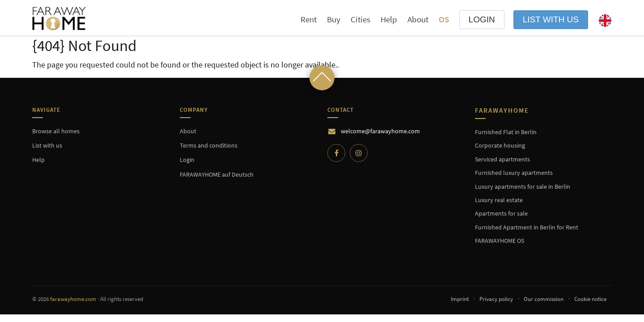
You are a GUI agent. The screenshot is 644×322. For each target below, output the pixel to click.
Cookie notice (590, 299)
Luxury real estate (499, 200)
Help (389, 19)
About (418, 19)
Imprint (460, 299)
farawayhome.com (73, 299)
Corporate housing (500, 145)
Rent (309, 19)
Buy (334, 19)
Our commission (544, 299)
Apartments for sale (501, 213)
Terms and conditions (209, 145)
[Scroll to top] (322, 78)
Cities (360, 19)
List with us (551, 19)
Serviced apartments (502, 159)
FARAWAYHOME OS (500, 241)
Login (187, 160)
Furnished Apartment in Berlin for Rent (527, 227)
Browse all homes (56, 131)
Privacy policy (496, 299)
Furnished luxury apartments (514, 173)
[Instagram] (359, 153)
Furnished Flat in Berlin (506, 132)
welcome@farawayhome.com (380, 131)
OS (444, 19)
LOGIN (482, 19)
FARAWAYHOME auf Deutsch (217, 174)
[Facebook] (336, 153)
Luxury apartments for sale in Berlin (523, 186)
